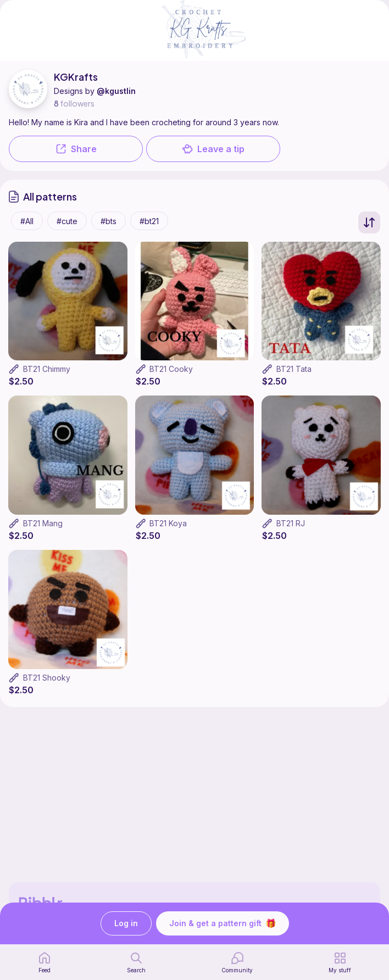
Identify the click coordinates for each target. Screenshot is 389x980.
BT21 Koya (168, 523)
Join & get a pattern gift (223, 923)
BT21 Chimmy (47, 369)
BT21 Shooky (47, 678)
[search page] (136, 962)
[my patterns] (340, 962)
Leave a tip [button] (213, 149)
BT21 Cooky (171, 369)
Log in (126, 924)
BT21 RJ (291, 523)
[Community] (237, 962)
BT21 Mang (43, 523)
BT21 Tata (294, 369)
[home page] (45, 962)
